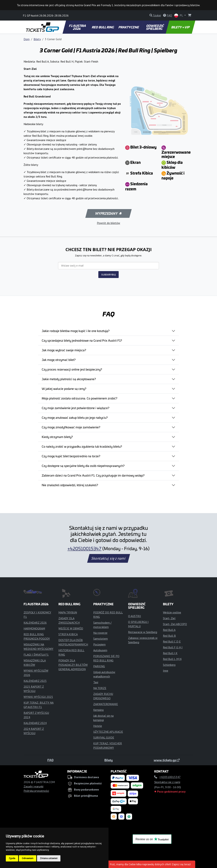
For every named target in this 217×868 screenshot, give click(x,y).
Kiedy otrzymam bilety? (57, 437)
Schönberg (169, 665)
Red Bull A (169, 630)
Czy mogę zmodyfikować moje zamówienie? (71, 427)
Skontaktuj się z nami (108, 558)
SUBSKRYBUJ (108, 275)
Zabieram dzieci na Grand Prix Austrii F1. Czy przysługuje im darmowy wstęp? (93, 475)
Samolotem (101, 639)
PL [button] (179, 16)
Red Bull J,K (170, 653)
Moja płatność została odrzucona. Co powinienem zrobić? (79, 398)
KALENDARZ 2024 (35, 723)
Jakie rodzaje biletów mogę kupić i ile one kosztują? (76, 331)
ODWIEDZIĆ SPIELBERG (155, 27)
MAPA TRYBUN (68, 612)
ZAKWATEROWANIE (106, 704)
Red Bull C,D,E (172, 641)
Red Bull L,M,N (172, 659)
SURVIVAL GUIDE (104, 737)
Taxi (96, 682)
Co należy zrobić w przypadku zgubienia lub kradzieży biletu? (82, 446)
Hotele (98, 726)
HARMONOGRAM (34, 628)
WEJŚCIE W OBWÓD (71, 628)
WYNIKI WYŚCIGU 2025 (38, 697)
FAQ (50, 760)
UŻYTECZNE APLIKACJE (108, 732)
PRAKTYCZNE (129, 27)
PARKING (99, 666)
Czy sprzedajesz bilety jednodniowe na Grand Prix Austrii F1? (82, 340)
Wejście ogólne (172, 612)
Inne (166, 671)
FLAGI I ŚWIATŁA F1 (36, 655)
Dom (27, 39)
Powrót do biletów (108, 223)
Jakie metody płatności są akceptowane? (69, 379)
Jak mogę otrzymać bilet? (59, 360)
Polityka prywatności (36, 791)
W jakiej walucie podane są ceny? (64, 389)
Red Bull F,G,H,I (173, 647)
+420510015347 (84, 548)
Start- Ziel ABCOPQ (175, 624)
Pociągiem (99, 644)
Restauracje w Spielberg (143, 632)
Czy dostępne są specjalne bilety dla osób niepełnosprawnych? (83, 466)
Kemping (98, 710)
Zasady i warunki (33, 786)
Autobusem (100, 650)
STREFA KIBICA (68, 634)
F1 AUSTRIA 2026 (78, 27)
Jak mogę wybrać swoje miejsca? (64, 350)
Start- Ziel (169, 618)
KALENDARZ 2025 (35, 681)
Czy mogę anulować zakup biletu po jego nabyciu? (75, 417)
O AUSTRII (135, 616)
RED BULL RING (103, 27)
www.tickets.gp (167, 760)
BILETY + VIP (180, 27)
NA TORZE (100, 688)
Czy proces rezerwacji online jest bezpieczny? (72, 369)
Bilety (37, 39)
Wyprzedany (108, 213)
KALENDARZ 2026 (35, 623)
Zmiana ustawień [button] (49, 858)
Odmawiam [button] (28, 858)
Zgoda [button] (12, 858)
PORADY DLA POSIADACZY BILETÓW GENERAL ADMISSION (73, 665)
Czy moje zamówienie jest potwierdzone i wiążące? (75, 408)
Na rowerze (100, 633)
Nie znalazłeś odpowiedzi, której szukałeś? (70, 485)
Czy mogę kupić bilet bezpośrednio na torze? (71, 456)
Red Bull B (169, 636)
